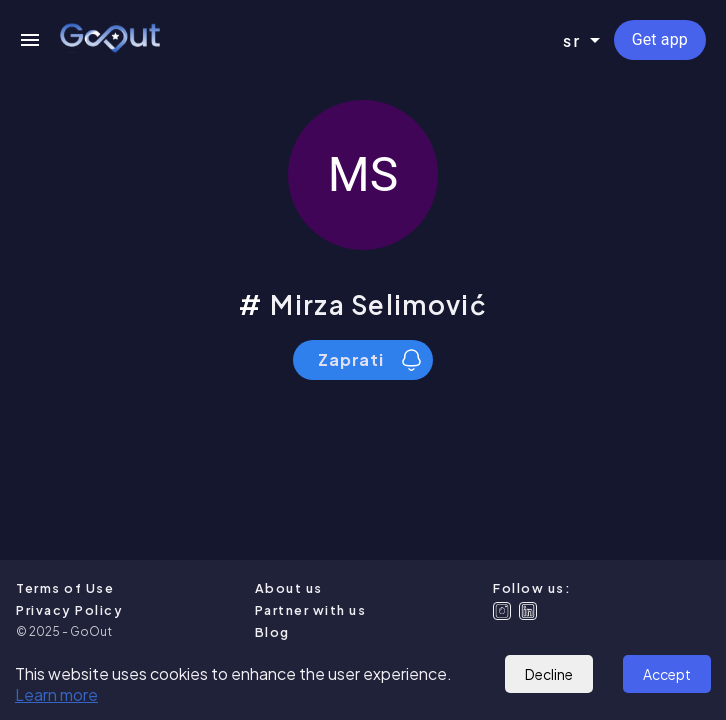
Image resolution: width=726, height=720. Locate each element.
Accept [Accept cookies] (667, 674)
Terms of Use (65, 588)
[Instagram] (502, 611)
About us (289, 588)
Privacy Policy (69, 610)
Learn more (56, 694)
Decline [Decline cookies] (549, 674)
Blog (272, 632)
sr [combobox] (572, 40)
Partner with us (311, 610)
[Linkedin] (528, 611)
